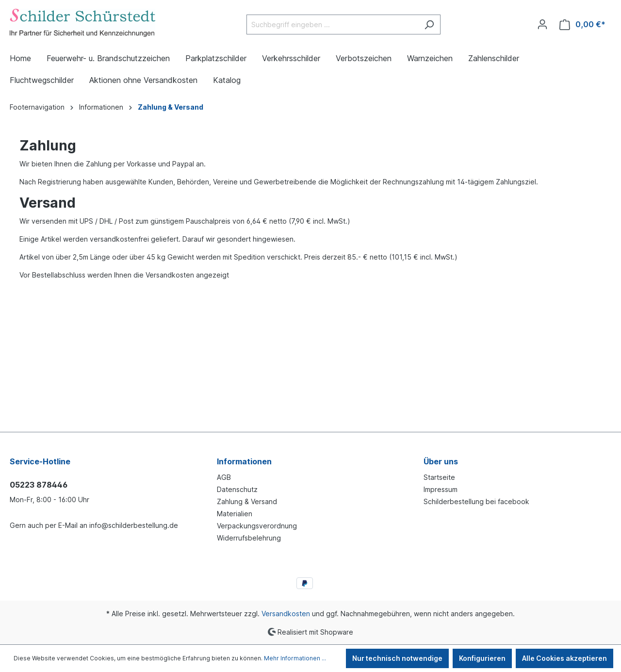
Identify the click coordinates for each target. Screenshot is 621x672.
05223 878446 (39, 485)
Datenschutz (237, 489)
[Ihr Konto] (542, 24)
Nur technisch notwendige (397, 658)
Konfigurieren (482, 658)
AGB (224, 477)
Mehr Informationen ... (295, 658)
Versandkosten (286, 614)
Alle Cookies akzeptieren (564, 658)
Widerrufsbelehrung (249, 538)
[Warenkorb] (582, 25)
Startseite (439, 477)
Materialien (235, 514)
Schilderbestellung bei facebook (476, 501)
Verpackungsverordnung (257, 526)
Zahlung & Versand (247, 501)
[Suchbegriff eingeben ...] (332, 25)
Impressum (441, 489)
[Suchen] (429, 25)
